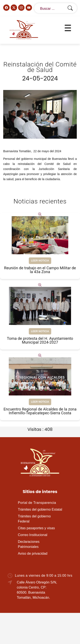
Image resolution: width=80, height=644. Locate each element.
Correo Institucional (33, 535)
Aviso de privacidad (33, 553)
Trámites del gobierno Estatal (40, 509)
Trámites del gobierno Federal (34, 519)
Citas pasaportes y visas (36, 528)
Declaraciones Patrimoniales (29, 544)
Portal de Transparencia (37, 503)
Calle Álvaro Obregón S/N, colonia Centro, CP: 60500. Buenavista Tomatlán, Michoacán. (37, 590)
